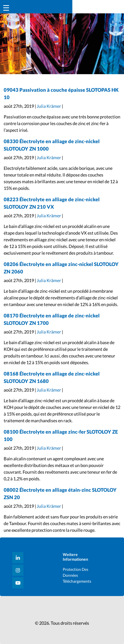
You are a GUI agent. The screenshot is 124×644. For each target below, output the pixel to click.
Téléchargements (77, 581)
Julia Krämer (49, 106)
